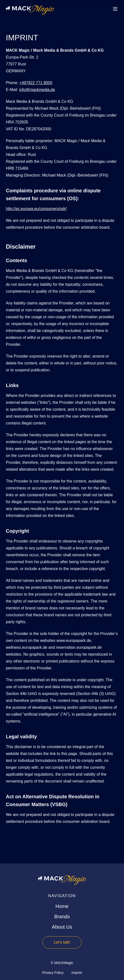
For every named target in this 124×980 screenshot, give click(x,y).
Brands (62, 917)
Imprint (77, 973)
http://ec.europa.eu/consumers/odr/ (36, 209)
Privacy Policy (53, 973)
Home (62, 906)
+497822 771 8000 (36, 83)
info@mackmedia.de (37, 90)
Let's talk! (62, 942)
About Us (62, 927)
